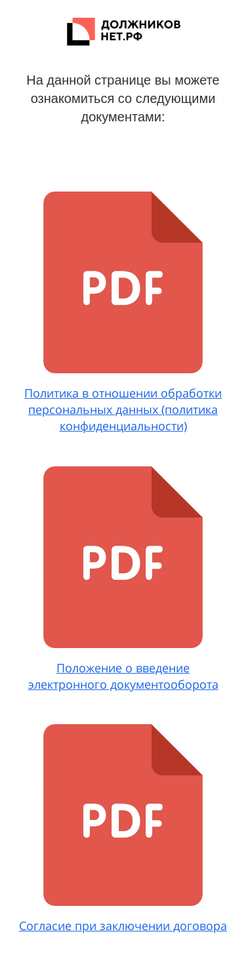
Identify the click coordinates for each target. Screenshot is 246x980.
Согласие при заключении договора (123, 926)
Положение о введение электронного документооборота (123, 676)
